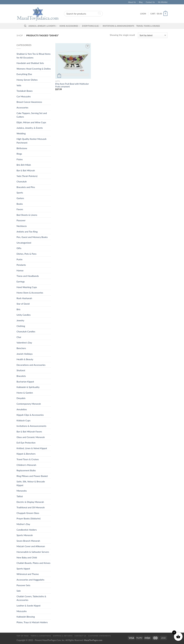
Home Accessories (70, 26)
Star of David (23, 304)
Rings (19, 154)
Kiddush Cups (24, 420)
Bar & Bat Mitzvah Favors (29, 431)
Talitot (20, 496)
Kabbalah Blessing (26, 617)
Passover (21, 220)
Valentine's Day (24, 343)
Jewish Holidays (25, 354)
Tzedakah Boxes (25, 91)
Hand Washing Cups (27, 287)
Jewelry (20, 320)
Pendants (21, 265)
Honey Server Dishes (27, 80)
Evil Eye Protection (26, 443)
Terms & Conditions (41, 636)
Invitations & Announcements (118, 26)
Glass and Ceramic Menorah (31, 437)
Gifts (19, 248)
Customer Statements (99, 636)
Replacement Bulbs (26, 470)
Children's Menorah (26, 465)
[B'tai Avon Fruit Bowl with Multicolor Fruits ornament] (73, 61)
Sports (20, 193)
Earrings (21, 281)
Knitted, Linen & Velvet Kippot (32, 448)
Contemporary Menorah (29, 404)
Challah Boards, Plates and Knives (33, 563)
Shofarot (21, 370)
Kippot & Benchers (26, 454)
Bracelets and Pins (26, 187)
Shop (20, 35)
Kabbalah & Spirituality (28, 387)
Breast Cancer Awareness (29, 102)
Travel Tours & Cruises (148, 26)
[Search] (25, 26)
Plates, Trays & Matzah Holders (32, 622)
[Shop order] (153, 35)
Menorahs (22, 491)
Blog (141, 2)
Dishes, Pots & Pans (26, 254)
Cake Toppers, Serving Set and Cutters (32, 115)
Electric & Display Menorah (30, 502)
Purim (19, 259)
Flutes (20, 159)
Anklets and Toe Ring (27, 232)
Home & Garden (25, 393)
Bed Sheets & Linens (27, 215)
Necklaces (22, 226)
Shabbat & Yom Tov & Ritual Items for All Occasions (33, 56)
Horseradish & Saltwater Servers (33, 552)
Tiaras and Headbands (28, 276)
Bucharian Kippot (25, 382)
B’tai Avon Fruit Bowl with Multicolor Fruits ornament (72, 85)
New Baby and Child (27, 557)
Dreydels (21, 398)
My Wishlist (163, 2)
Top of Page (23, 636)
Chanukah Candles (26, 331)
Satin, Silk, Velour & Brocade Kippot (31, 483)
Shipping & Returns (63, 636)
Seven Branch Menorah (28, 541)
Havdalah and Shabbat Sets (30, 63)
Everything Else (91, 26)
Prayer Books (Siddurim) (29, 518)
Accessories (22, 107)
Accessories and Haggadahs (30, 580)
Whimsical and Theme (28, 574)
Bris (18, 309)
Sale (19, 591)
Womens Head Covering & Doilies (34, 69)
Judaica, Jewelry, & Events (43, 26)
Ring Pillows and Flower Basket (32, 476)
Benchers (21, 348)
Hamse (20, 270)
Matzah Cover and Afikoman (31, 546)
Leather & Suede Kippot (29, 605)
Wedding (21, 133)
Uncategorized (24, 243)
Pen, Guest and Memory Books (32, 237)
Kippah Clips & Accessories (30, 415)
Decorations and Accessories (31, 365)
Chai (19, 337)
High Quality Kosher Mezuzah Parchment (31, 141)
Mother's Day (23, 524)
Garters (20, 198)
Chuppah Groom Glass (28, 513)
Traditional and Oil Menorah (31, 507)
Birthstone (22, 148)
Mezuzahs (22, 611)
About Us (132, 2)
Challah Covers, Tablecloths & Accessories (31, 598)
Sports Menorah (25, 535)
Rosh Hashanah (24, 298)
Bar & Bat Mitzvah (26, 170)
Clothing (21, 326)
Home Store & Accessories (30, 293)
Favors (20, 209)
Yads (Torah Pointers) (27, 176)
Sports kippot (23, 569)
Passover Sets (23, 585)
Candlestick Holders (27, 530)
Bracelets (21, 376)
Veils (19, 85)
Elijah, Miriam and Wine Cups (31, 122)
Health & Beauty (25, 359)
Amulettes (22, 409)
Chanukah (22, 181)
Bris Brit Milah (24, 165)
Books (20, 204)
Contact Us (150, 2)
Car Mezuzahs (24, 96)
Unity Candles (24, 315)
